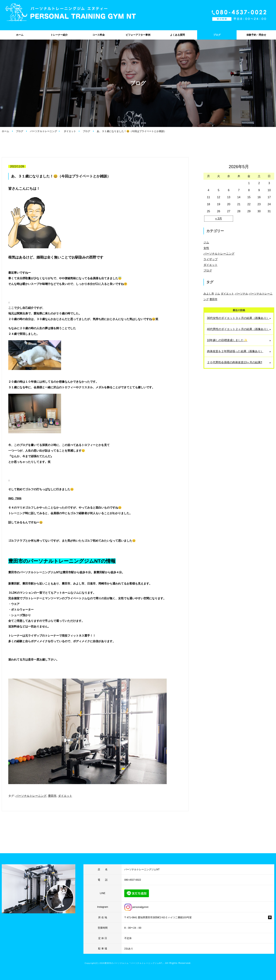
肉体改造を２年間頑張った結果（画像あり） (235, 351)
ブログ (217, 35)
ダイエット (70, 131)
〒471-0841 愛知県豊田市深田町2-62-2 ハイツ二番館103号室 (158, 917)
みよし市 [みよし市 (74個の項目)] (209, 294)
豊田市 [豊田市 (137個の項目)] (213, 299)
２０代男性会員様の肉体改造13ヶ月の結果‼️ (235, 362)
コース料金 (99, 35)
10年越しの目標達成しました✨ (227, 340)
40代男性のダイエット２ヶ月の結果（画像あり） (238, 329)
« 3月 (219, 218)
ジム (206, 242)
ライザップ (211, 259)
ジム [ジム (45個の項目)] (217, 294)
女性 (206, 248)
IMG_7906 (15, 498)
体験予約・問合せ (256, 35)
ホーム (20, 35)
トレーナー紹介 (59, 35)
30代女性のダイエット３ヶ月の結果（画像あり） (238, 318)
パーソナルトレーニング (43, 131)
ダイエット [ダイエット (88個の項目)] (227, 294)
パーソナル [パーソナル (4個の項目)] (241, 294)
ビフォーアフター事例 (138, 35)
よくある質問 (177, 35)
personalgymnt (136, 907)
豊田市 (52, 796)
